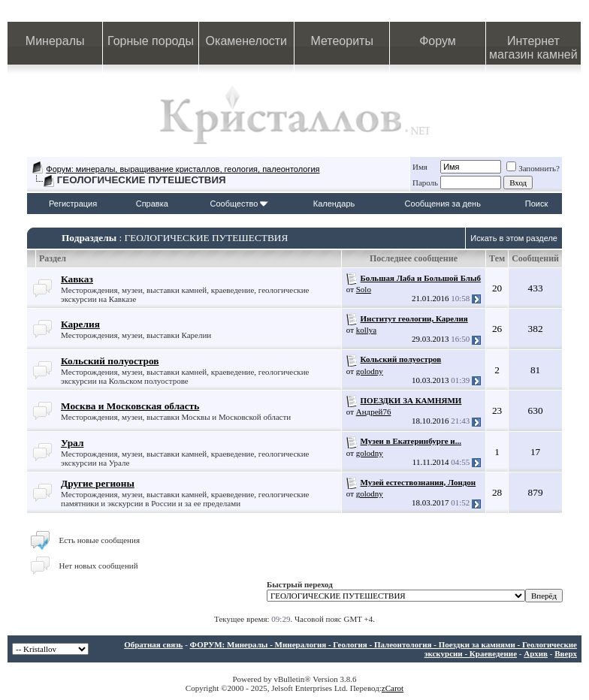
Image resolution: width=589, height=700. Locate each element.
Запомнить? (533, 168)
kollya (367, 330)
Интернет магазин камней (533, 48)
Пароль (425, 183)
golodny (370, 371)
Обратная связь (153, 644)
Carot (394, 688)
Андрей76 (374, 412)
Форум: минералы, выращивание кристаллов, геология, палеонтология (183, 169)
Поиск (536, 204)
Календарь (334, 204)
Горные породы (151, 41)
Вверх (566, 653)
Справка (152, 204)
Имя (420, 167)
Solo (364, 289)
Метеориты (341, 41)
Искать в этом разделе (514, 238)
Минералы (55, 41)
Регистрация (73, 204)
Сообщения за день (443, 204)
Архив (536, 653)
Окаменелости (246, 41)
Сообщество (239, 204)
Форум (438, 41)
